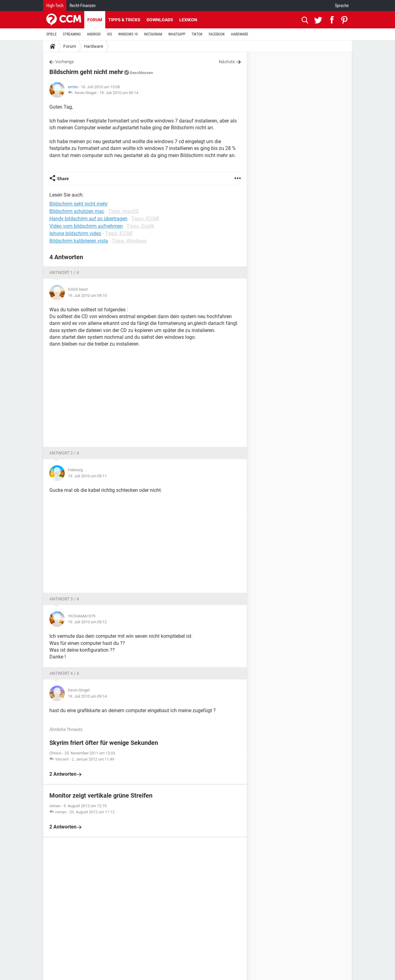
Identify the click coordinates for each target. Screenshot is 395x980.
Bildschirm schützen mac (77, 211)
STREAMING (72, 34)
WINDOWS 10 (128, 34)
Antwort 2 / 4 (64, 453)
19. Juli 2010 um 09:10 (87, 295)
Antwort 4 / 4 (64, 673)
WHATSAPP (177, 34)
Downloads (160, 20)
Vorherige (64, 62)
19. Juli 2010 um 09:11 (87, 476)
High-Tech (55, 6)
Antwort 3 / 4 (64, 599)
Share (63, 179)
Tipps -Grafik (140, 226)
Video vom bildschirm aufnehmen (86, 226)
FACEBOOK (217, 34)
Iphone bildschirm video (75, 233)
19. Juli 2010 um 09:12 (87, 622)
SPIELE (52, 34)
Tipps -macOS (123, 211)
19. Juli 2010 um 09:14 (119, 93)
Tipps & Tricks (124, 20)
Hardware (94, 46)
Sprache (342, 6)
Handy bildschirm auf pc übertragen (88, 219)
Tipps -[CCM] (145, 219)
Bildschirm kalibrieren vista (79, 241)
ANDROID (94, 34)
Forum (95, 20)
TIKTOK (197, 34)
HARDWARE (239, 34)
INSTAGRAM (153, 34)
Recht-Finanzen (82, 6)
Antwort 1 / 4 (64, 272)
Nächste (227, 62)
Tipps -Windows (129, 241)
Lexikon (188, 20)
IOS (109, 34)
